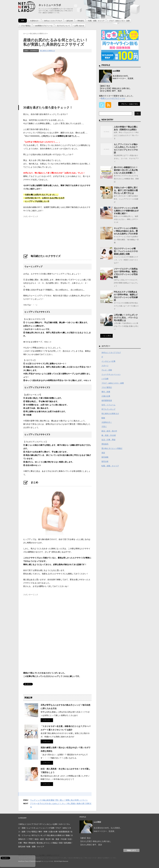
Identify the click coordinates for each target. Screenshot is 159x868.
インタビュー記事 (108, 361)
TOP (23, 21)
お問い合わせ (79, 26)
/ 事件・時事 (42, 832)
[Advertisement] (42, 234)
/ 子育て (31, 839)
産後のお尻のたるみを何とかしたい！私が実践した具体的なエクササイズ (39, 855)
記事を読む (47, 720)
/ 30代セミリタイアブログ (28, 824)
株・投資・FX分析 (109, 435)
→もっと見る (106, 336)
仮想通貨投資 (107, 400)
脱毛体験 (105, 457)
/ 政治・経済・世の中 (42, 839)
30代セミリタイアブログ (53, 21)
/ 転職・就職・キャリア (35, 847)
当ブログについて (63, 26)
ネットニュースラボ (50, 5)
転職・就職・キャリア (96, 21)
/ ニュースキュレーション (36, 828)
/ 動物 (67, 835)
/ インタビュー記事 (49, 824)
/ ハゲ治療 (50, 828)
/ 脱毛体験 (67, 843)
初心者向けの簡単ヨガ (47, 51)
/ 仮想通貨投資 (64, 832)
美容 (103, 453)
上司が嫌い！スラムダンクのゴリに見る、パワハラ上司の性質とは (126, 318)
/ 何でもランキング (38, 835)
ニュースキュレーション (111, 374)
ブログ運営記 (26, 26)
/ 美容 (60, 843)
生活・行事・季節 (108, 440)
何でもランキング (108, 409)
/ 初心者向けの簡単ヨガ (56, 835)
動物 (103, 418)
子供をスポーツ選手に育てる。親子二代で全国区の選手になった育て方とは (126, 190)
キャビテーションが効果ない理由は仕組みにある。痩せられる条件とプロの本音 (126, 231)
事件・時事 (106, 392)
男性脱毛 (81, 21)
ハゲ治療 (105, 379)
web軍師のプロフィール (44, 26)
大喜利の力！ (35, 21)
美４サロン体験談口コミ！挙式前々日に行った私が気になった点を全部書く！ (126, 170)
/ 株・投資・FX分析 (59, 839)
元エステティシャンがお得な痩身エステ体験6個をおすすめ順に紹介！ (126, 211)
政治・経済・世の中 (109, 431)
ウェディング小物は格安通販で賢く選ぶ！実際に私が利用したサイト (59, 800)
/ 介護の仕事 (53, 832)
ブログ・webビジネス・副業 (119, 21)
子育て (104, 427)
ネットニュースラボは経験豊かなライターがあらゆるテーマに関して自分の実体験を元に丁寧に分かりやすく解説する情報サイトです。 (68, 858)
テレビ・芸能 (107, 370)
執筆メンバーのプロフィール (113, 98)
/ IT (40, 824)
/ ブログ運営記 (31, 832)
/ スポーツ (61, 824)
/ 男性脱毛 (31, 843)
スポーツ (105, 366)
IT (102, 357)
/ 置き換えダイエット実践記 (47, 843)
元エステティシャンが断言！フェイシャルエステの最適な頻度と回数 (126, 251)
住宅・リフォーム (108, 405)
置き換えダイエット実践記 (112, 448)
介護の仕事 (106, 396)
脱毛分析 (70, 21)
